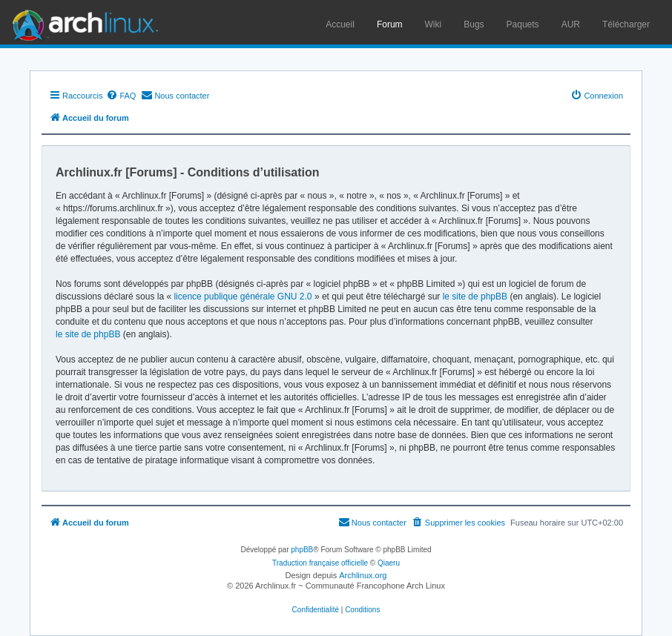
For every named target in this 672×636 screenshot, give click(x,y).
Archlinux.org (363, 575)
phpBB (302, 550)
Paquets (523, 24)
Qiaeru (389, 563)
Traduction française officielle (320, 563)
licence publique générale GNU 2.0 (243, 297)
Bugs (474, 24)
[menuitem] (121, 96)
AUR (571, 24)
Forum (390, 24)
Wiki (434, 24)
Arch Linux (82, 22)
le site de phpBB (475, 297)
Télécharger (626, 24)
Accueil (340, 24)
